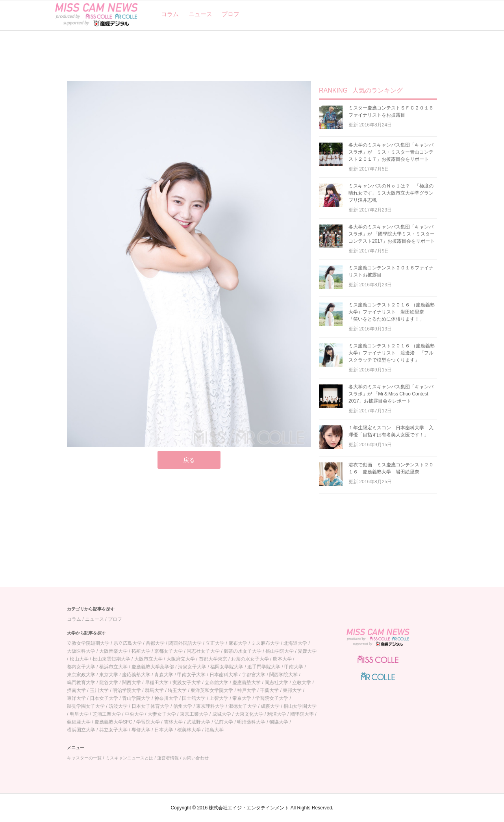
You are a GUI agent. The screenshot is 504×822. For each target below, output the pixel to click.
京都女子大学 (169, 651)
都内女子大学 (81, 667)
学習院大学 (148, 722)
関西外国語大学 (185, 643)
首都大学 (155, 643)
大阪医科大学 (81, 651)
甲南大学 (294, 667)
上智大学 (219, 698)
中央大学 (134, 714)
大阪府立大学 (181, 659)
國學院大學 (302, 714)
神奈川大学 (166, 698)
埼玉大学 (177, 690)
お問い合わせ (196, 758)
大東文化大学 (249, 714)
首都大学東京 (213, 659)
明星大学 (79, 714)
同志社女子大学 (203, 651)
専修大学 (141, 730)
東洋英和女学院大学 (212, 690)
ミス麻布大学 (265, 643)
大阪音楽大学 (113, 651)
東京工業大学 (194, 714)
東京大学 (109, 675)
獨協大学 (279, 722)
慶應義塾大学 (246, 683)
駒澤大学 (277, 714)
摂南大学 (76, 690)
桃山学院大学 (280, 651)
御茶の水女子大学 (243, 651)
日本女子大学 (104, 698)
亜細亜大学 (79, 722)
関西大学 (132, 683)
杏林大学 (173, 722)
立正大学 (215, 643)
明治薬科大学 (251, 722)
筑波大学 (118, 706)
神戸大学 (246, 690)
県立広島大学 (128, 643)
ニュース (200, 14)
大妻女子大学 (162, 714)
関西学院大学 (283, 675)
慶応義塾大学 (136, 675)
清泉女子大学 (192, 667)
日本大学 (164, 730)
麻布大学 (238, 643)
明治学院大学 (127, 690)
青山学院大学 (136, 698)
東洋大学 (76, 698)
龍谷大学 (109, 683)
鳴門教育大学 (81, 683)
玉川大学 (99, 690)
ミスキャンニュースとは (129, 758)
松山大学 (79, 659)
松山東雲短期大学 (111, 659)
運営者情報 (168, 758)
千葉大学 (269, 690)
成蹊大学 (270, 706)
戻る (189, 460)
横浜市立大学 (113, 667)
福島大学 (214, 730)
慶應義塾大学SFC (113, 722)
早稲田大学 (157, 683)
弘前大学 (224, 722)
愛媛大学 (307, 651)
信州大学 (183, 706)
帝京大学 (242, 698)
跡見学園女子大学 (86, 706)
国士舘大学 (194, 698)
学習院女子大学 (272, 698)
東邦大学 (292, 690)
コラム (170, 14)
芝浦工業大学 (107, 714)
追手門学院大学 (264, 667)
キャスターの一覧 (84, 758)
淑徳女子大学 (243, 706)
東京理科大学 (210, 706)
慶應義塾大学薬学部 (153, 667)
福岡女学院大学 (227, 667)
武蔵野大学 (198, 722)
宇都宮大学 (254, 675)
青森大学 (164, 675)
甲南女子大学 (191, 675)
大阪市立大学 (148, 659)
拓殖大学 (141, 651)
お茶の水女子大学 (250, 659)
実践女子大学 (187, 683)
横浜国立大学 (81, 730)
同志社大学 (276, 683)
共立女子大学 (113, 730)
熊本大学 (282, 659)
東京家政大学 (81, 675)
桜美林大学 (189, 730)
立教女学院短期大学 (88, 643)
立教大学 (302, 683)
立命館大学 (217, 683)
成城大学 (222, 714)
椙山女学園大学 (300, 706)
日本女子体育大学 (150, 706)
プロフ (231, 14)
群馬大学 (154, 690)
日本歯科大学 (224, 675)
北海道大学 (295, 643)
